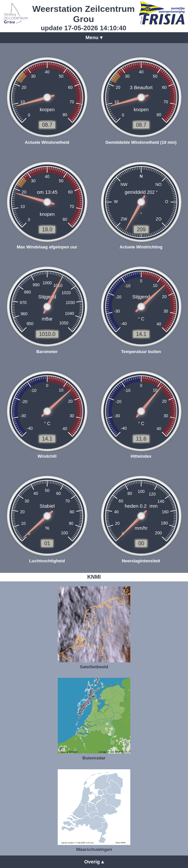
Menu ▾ (94, 37)
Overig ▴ (94, 862)
